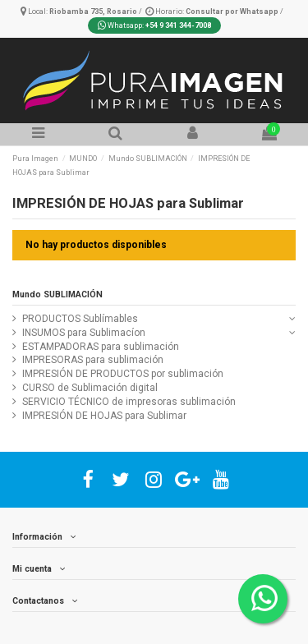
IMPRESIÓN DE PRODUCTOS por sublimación (123, 374)
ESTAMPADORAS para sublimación (101, 347)
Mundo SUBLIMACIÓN (57, 294)
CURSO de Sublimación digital (90, 388)
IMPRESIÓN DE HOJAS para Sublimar (104, 416)
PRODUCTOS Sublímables (80, 319)
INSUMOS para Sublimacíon (84, 333)
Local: (80, 11)
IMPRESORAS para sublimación (93, 360)
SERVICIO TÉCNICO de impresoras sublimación (129, 402)
